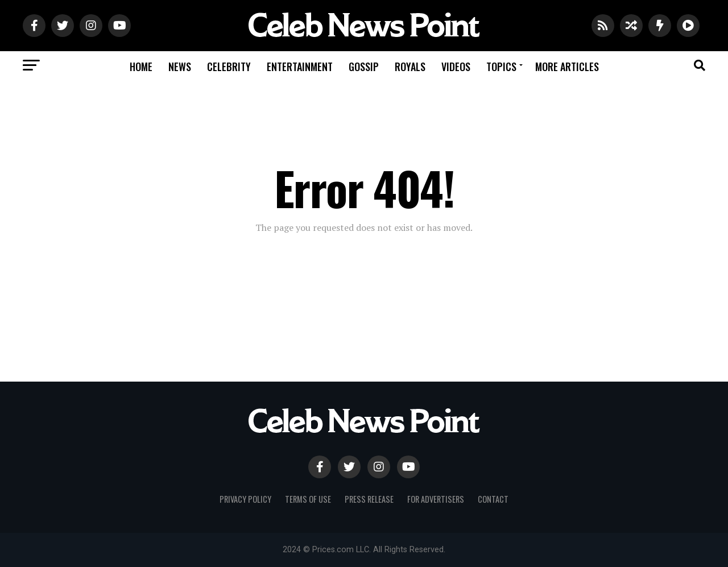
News (180, 67)
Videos (456, 67)
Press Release (369, 499)
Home (141, 67)
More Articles (567, 67)
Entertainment (300, 67)
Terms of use (308, 499)
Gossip (364, 67)
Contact (493, 499)
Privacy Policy (245, 499)
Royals (410, 67)
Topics (501, 67)
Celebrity (229, 67)
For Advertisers (436, 499)
